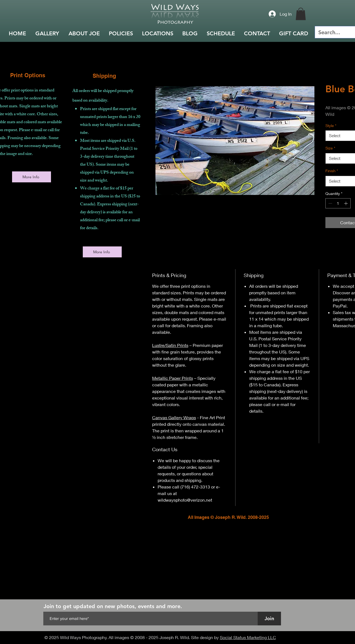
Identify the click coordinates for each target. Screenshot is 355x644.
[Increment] (346, 203)
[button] (301, 14)
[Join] (269, 619)
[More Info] (32, 177)
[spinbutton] (338, 203)
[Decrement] (330, 203)
